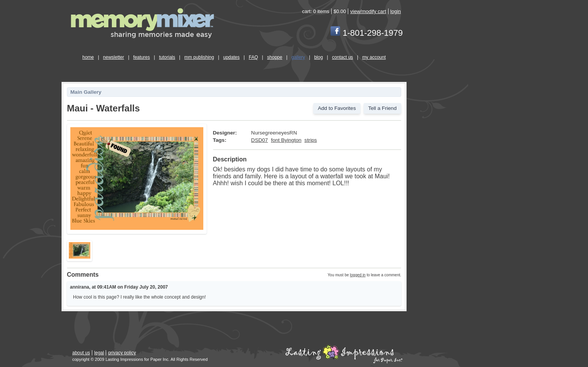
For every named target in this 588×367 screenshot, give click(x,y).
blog (318, 57)
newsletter (114, 57)
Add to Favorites (337, 108)
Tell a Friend (382, 108)
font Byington (286, 140)
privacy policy (122, 353)
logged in (358, 275)
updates (232, 57)
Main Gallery (86, 92)
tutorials (167, 57)
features (142, 57)
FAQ (253, 57)
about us (81, 353)
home (88, 57)
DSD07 (259, 140)
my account (374, 57)
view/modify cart (368, 11)
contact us (343, 57)
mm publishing (199, 57)
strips (311, 140)
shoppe (275, 57)
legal (99, 353)
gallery (298, 57)
